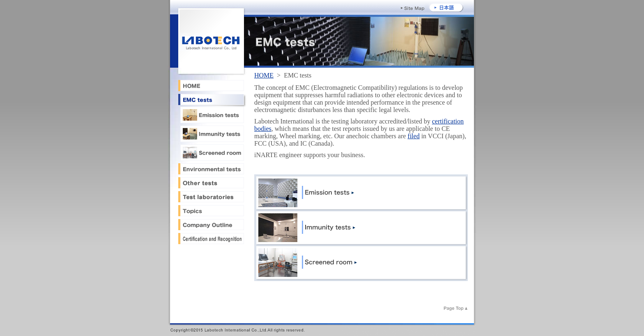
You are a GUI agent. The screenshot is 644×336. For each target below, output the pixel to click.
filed (413, 136)
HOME (264, 75)
